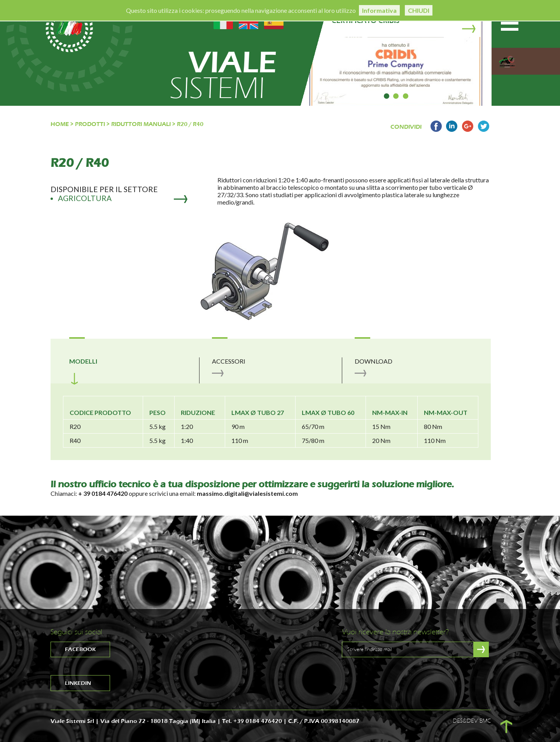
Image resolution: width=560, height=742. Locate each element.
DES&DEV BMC (472, 721)
